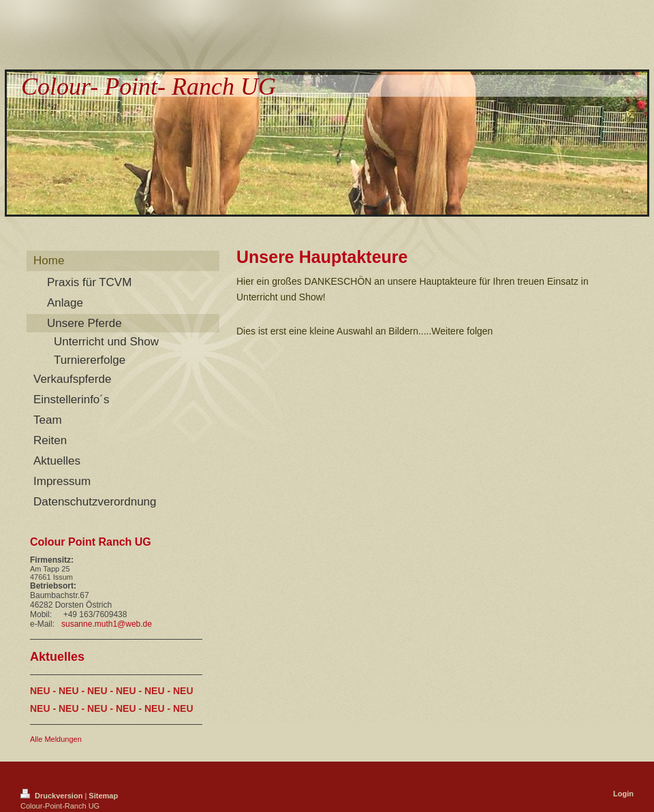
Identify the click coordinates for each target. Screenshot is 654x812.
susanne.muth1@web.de (107, 624)
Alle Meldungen (56, 739)
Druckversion (52, 796)
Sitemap (103, 796)
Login (623, 794)
